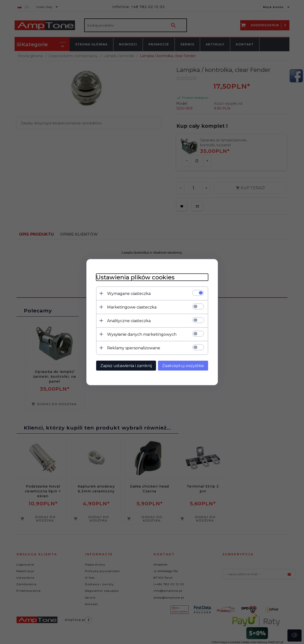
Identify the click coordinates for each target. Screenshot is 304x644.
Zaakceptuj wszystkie (183, 365)
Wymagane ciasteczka (129, 293)
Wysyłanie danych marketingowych (142, 334)
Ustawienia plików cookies (135, 277)
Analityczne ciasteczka (129, 321)
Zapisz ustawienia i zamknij (126, 365)
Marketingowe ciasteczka (132, 307)
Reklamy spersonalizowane (134, 348)
